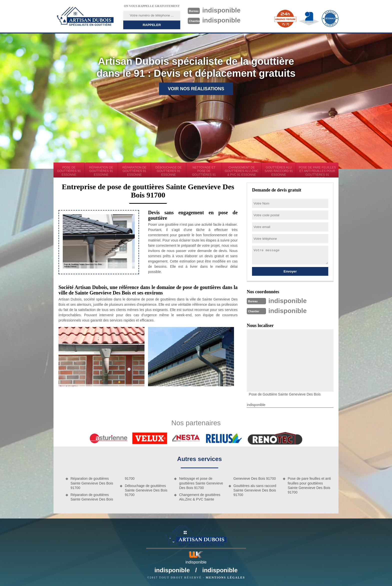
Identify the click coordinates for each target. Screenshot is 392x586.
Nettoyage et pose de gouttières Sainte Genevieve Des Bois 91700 (201, 483)
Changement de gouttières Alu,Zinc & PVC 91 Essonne (242, 171)
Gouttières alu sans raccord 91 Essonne (279, 171)
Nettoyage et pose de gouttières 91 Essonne (204, 172)
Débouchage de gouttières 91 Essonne (169, 171)
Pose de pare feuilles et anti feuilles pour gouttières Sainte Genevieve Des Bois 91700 (309, 485)
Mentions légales (225, 577)
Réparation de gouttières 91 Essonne (101, 171)
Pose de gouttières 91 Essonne (69, 171)
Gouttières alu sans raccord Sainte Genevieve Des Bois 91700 (255, 490)
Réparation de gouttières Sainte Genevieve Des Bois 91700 (92, 483)
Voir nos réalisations (196, 89)
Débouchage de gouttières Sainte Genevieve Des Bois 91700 (146, 490)
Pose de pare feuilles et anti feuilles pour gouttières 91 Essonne (317, 172)
